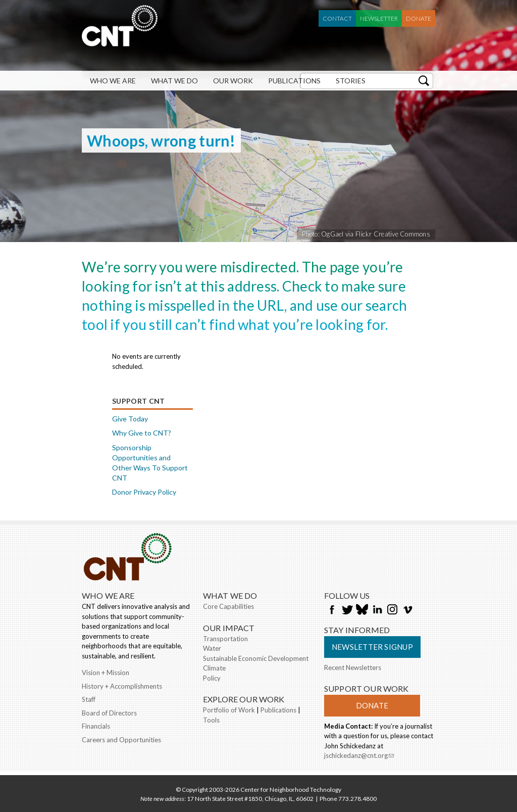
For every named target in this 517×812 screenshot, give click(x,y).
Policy (212, 678)
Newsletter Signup (372, 647)
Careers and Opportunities (121, 740)
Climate (214, 668)
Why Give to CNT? (142, 433)
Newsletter (379, 18)
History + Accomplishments (122, 686)
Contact (337, 18)
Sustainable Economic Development (256, 658)
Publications (294, 81)
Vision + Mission (106, 673)
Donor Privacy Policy (144, 492)
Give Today (130, 419)
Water (212, 648)
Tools (211, 720)
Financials (96, 726)
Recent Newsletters (353, 667)
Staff (89, 699)
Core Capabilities (228, 606)
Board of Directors (109, 713)
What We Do (174, 81)
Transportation (225, 639)
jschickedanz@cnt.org (359, 756)
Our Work (233, 81)
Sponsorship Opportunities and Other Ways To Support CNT (150, 463)
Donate (419, 18)
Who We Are (113, 81)
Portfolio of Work (229, 710)
